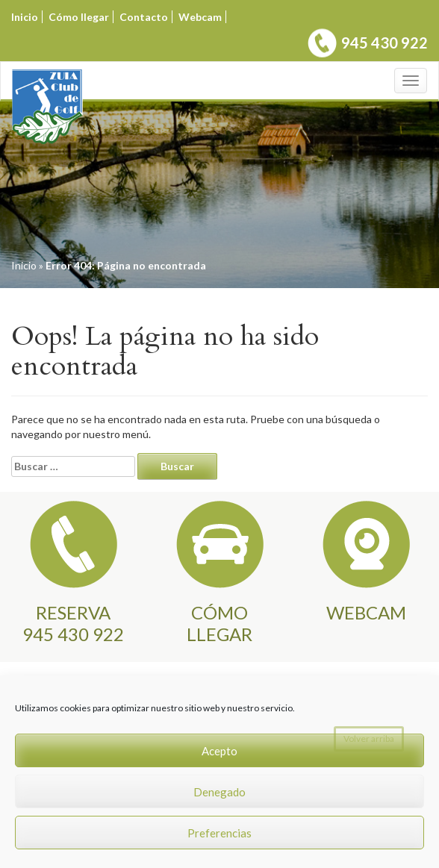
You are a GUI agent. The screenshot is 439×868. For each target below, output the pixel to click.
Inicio (25, 17)
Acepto (219, 751)
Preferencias (219, 833)
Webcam (200, 17)
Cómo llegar (79, 17)
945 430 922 (384, 43)
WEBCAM (366, 612)
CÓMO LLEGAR (219, 623)
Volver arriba (369, 739)
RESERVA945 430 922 (73, 623)
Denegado (219, 792)
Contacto (144, 17)
